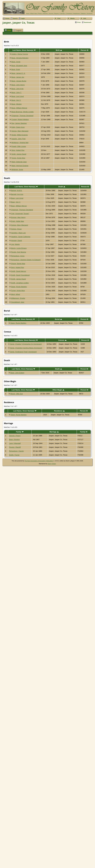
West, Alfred (15, 294)
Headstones (76, 14)
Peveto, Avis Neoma (18, 252)
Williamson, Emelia (18, 298)
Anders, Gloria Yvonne (20, 54)
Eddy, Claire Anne (18, 127)
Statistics (83, 14)
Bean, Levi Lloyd (18, 96)
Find (59, 18)
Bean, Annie (16, 62)
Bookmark (88, 22)
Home (28, 14)
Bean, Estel (16, 69)
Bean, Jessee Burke (19, 81)
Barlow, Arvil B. (16, 190)
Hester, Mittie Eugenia (20, 135)
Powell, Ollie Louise (19, 146)
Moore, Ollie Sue (16, 394)
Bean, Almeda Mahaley (20, 58)
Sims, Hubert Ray (18, 150)
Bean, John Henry (18, 85)
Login (23, 18)
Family (20, 432)
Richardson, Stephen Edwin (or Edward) (26, 260)
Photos (40, 14)
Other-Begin (58, 390)
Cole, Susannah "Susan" (20, 214)
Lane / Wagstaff (15, 443)
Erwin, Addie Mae (17, 221)
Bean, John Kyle (17, 89)
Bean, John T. (16, 93)
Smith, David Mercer (18, 271)
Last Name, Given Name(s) (24, 50)
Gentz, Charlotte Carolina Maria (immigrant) (26, 348)
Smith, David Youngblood (20, 275)
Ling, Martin (15, 244)
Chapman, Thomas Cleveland (22, 116)
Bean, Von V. (16, 100)
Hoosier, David (16, 241)
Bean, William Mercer (19, 108)
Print (79, 22)
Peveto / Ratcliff (15, 447)
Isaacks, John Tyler (19, 139)
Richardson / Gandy (16, 451)
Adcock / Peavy (15, 436)
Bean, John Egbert (17, 373)
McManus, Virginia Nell (20, 143)
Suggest (18, 30)
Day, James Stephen (19, 123)
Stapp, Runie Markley (19, 287)
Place (8, 30)
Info (85, 18)
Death (62, 187)
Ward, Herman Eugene (20, 166)
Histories (45, 14)
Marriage (54, 432)
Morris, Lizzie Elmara (19, 248)
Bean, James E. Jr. (18, 73)
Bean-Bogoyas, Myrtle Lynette (23, 112)
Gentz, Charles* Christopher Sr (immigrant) (26, 344)
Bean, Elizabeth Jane (19, 66)
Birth (59, 50)
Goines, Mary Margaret (20, 131)
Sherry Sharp (52, 464)
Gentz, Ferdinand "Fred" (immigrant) (23, 352)
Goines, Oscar (16, 229)
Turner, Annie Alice (18, 158)
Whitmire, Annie (17, 170)
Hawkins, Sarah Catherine (21, 237)
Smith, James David (19, 154)
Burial (58, 319)
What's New (34, 14)
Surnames (90, 14)
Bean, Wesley (17, 104)
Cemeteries (69, 14)
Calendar (62, 14)
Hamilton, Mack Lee (18, 233)
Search (15, 18)
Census (62, 340)
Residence (59, 411)
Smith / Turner (14, 455)
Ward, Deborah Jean (19, 162)
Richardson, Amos (18, 256)
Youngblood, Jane (18, 302)
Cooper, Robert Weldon (20, 119)
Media (72, 18)
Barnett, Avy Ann (17, 194)
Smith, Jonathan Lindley (20, 283)
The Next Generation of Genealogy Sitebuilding (39, 461)
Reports (56, 14)
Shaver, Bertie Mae (18, 264)
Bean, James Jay (18, 77)
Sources (51, 14)
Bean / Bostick (14, 440)
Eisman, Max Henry (18, 217)
